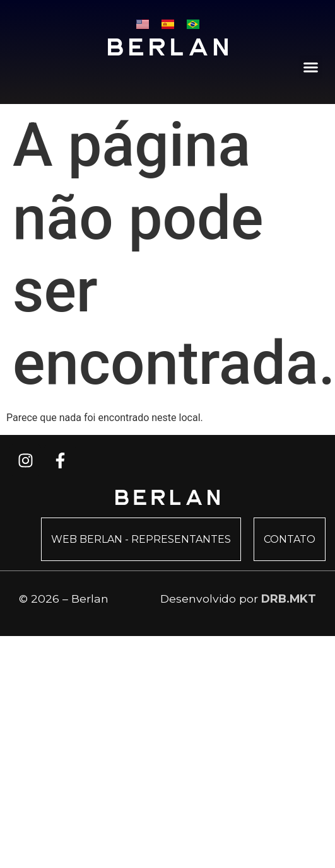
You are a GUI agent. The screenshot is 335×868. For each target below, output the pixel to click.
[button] (311, 67)
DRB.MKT (289, 599)
